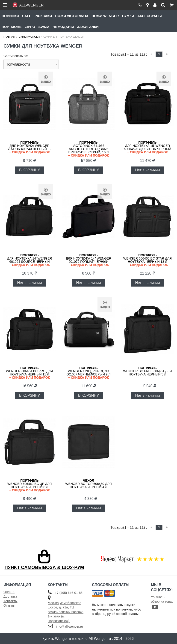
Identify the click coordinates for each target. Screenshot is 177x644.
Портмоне (12, 27)
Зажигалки (88, 27)
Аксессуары (150, 16)
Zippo (30, 27)
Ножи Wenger (105, 16)
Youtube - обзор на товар (162, 603)
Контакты (10, 601)
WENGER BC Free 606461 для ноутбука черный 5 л (148, 371)
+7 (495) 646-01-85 (69, 593)
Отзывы (9, 605)
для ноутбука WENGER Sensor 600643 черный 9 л (29, 147)
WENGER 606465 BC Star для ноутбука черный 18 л (147, 260)
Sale (27, 16)
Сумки (128, 16)
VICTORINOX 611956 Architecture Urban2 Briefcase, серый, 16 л (88, 149)
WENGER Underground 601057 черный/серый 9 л (88, 373)
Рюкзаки (43, 16)
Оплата (9, 592)
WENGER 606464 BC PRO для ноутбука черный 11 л (29, 373)
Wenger (62, 639)
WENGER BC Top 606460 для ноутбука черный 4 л (88, 484)
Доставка (10, 596)
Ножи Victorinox (72, 16)
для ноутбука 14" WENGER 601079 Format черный (88, 260)
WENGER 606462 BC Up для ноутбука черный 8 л (29, 485)
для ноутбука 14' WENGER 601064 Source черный (29, 260)
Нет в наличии (148, 170)
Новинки (10, 16)
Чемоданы (63, 27)
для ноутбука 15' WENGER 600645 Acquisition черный (147, 147)
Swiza (44, 27)
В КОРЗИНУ (29, 170)
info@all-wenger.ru (69, 626)
